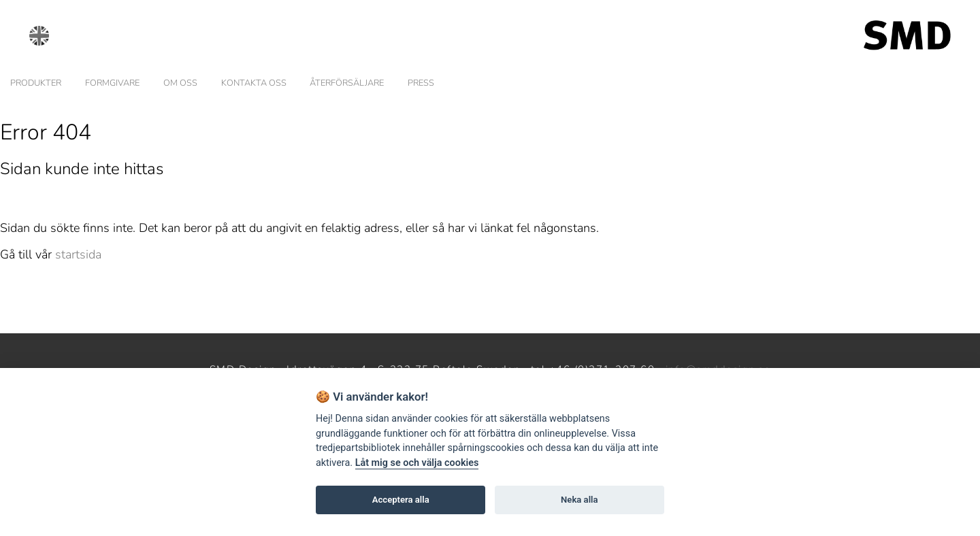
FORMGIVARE (112, 83)
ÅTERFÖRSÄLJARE (347, 83)
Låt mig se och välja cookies (417, 463)
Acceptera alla (401, 500)
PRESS (421, 83)
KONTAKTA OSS (254, 83)
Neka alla (579, 500)
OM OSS (180, 83)
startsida (78, 254)
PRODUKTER (36, 83)
